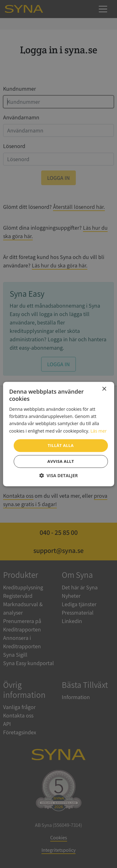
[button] (59, 475)
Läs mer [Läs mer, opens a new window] (99, 431)
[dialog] (58, 434)
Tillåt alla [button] (61, 445)
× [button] (104, 389)
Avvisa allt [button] (61, 461)
